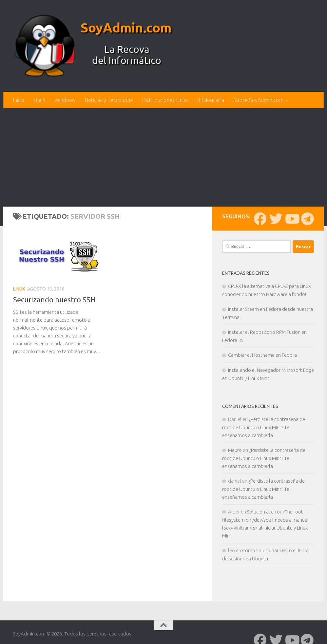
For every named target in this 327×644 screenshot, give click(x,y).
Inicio (19, 100)
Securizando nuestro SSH (54, 300)
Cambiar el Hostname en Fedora (262, 355)
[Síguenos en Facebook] (260, 219)
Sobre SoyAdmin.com (258, 100)
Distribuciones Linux (165, 100)
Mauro (235, 450)
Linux (39, 100)
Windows (65, 100)
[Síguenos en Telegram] (307, 219)
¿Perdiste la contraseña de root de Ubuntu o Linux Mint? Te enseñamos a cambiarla (264, 427)
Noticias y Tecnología (109, 100)
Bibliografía (211, 100)
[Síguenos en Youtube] (292, 219)
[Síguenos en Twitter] (276, 219)
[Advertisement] (163, 157)
